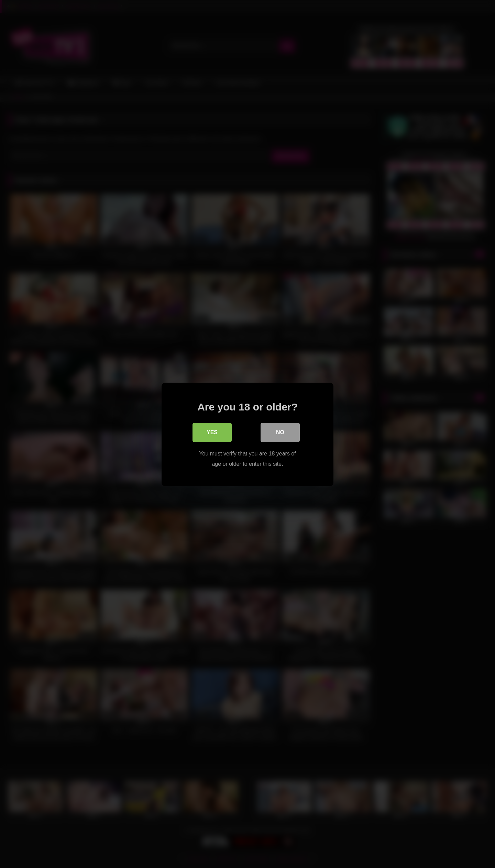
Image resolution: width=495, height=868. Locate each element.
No (280, 432)
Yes (212, 432)
